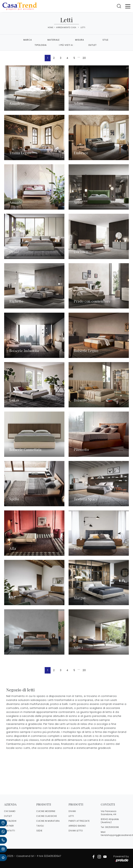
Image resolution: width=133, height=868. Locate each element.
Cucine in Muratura (48, 821)
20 (84, 58)
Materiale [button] (54, 40)
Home (51, 28)
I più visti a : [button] (67, 45)
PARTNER (9, 826)
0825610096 (112, 827)
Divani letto (76, 831)
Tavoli (40, 826)
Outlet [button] (92, 45)
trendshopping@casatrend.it (117, 835)
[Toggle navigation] (128, 6)
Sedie (39, 831)
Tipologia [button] (41, 45)
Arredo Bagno (77, 826)
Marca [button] (28, 40)
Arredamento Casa (66, 27)
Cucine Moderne (46, 811)
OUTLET (8, 816)
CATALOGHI (10, 821)
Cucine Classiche (47, 816)
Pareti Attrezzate (79, 821)
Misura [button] (80, 40)
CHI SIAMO (10, 811)
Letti (83, 27)
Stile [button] (105, 40)
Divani (72, 811)
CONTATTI (10, 831)
